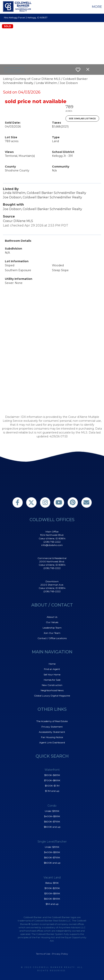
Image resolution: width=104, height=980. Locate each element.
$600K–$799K (52, 822)
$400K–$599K (52, 816)
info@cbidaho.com (52, 545)
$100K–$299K (52, 888)
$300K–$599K (52, 893)
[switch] (78, 70)
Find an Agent (52, 669)
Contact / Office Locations (52, 638)
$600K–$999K (52, 899)
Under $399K (52, 811)
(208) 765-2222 (52, 542)
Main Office (52, 532)
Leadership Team (52, 628)
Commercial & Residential (52, 558)
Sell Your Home (52, 675)
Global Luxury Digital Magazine (52, 696)
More (97, 7)
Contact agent (14, 70)
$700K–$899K (52, 780)
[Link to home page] (18, 6)
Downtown (52, 581)
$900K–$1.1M (52, 786)
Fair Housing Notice (52, 737)
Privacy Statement (52, 727)
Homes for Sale (52, 680)
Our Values (52, 622)
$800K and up (52, 827)
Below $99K (52, 883)
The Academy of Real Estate (52, 721)
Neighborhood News (52, 690)
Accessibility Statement (52, 732)
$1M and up (52, 904)
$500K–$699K (52, 775)
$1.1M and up (52, 791)
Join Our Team (52, 633)
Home (52, 664)
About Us (52, 617)
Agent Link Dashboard (52, 742)
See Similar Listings (82, 119)
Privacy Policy (60, 954)
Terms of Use (43, 954)
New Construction (52, 685)
